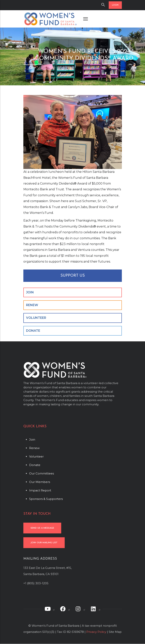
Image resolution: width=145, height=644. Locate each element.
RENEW (32, 305)
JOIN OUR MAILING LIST (44, 543)
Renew (34, 448)
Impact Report (40, 490)
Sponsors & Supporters (46, 499)
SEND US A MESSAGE (42, 528)
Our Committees (42, 473)
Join (32, 440)
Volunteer (36, 456)
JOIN (30, 292)
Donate (35, 465)
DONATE (33, 331)
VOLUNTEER (36, 318)
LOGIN (115, 5)
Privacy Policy (96, 632)
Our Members (40, 482)
